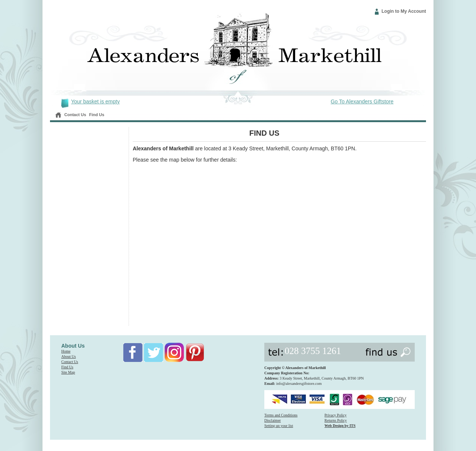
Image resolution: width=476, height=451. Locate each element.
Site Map (68, 372)
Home (66, 351)
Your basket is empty (95, 101)
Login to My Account (404, 11)
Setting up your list (279, 426)
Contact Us (75, 115)
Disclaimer (273, 420)
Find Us (97, 115)
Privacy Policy (336, 415)
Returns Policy (336, 420)
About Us (69, 356)
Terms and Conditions (281, 415)
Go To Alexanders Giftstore (362, 101)
